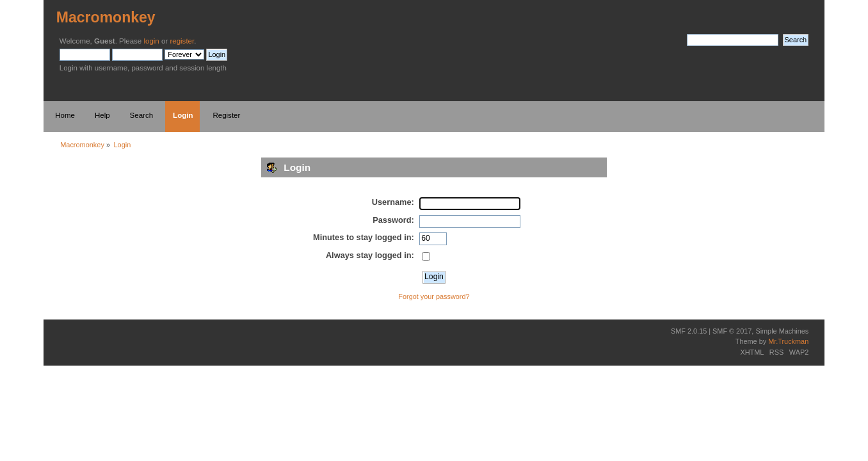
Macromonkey (106, 17)
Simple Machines (782, 331)
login (151, 41)
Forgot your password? (434, 296)
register (182, 41)
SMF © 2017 (732, 331)
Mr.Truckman (788, 341)
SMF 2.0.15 (689, 331)
